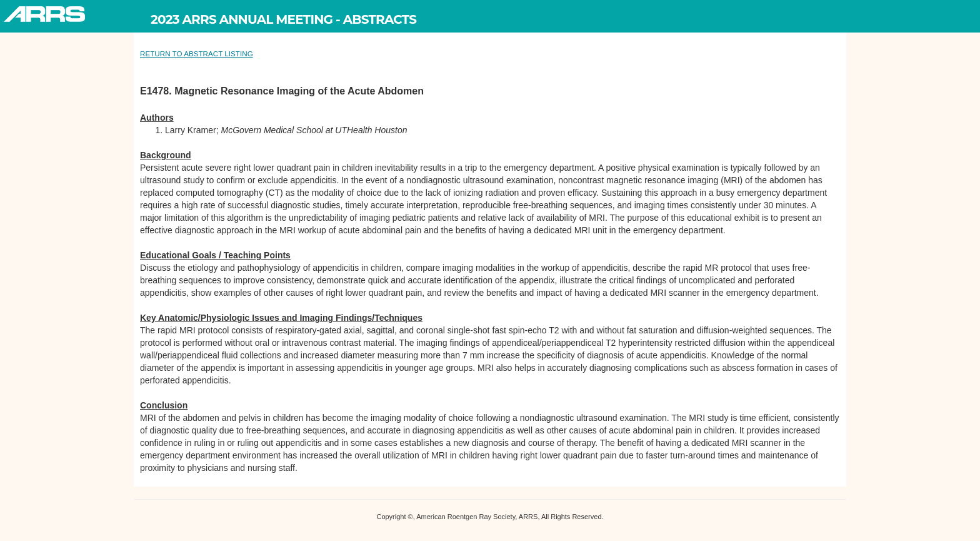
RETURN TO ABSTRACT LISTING (197, 53)
